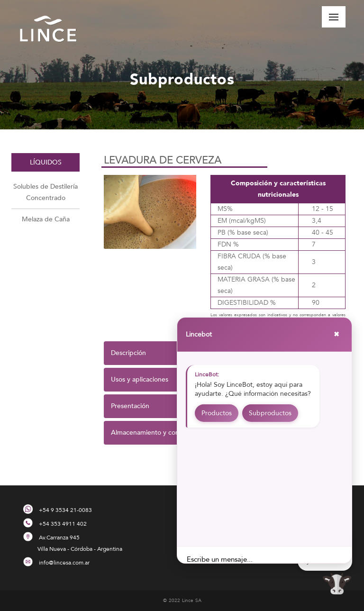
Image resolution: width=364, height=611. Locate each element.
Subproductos (270, 413)
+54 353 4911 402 (63, 524)
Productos (217, 413)
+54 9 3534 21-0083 (65, 510)
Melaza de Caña (46, 219)
